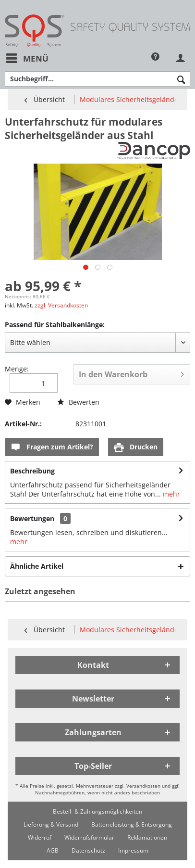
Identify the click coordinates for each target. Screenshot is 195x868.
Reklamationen (147, 837)
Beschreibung (32, 471)
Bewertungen (32, 518)
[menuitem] (27, 58)
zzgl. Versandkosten (61, 305)
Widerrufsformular (89, 837)
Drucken (136, 447)
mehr (171, 494)
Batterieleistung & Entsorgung (132, 824)
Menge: (17, 369)
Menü (27, 57)
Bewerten (78, 402)
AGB (53, 850)
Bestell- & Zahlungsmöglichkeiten (97, 811)
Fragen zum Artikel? (52, 447)
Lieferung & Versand (51, 824)
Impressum (133, 850)
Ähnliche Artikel (37, 566)
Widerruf (40, 837)
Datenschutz (88, 850)
